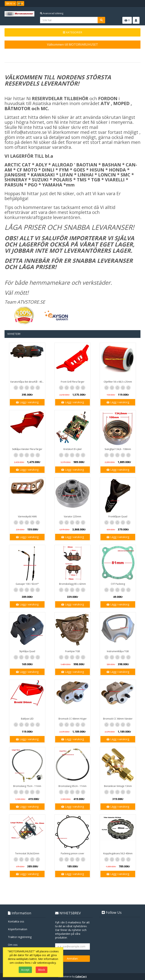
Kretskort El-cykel (72, 449)
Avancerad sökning (52, 13)
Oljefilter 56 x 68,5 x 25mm (118, 382)
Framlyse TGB (72, 651)
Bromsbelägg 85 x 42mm (72, 584)
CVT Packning (118, 584)
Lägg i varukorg (27, 402)
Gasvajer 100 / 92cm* (27, 584)
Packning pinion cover (72, 853)
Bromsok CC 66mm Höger (73, 719)
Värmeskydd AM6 (27, 517)
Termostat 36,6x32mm (27, 853)
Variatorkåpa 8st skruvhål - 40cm (28, 382)
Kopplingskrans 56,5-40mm (118, 853)
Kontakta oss (16, 921)
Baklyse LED (27, 719)
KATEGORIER (72, 32)
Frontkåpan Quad (118, 517)
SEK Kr (10, 4)
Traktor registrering (20, 937)
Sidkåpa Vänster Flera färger (27, 449)
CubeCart (81, 976)
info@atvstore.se (29, 132)
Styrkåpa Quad (27, 651)
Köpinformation (18, 929)
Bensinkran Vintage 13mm (118, 786)
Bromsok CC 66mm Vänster (118, 719)
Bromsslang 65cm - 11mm (72, 786)
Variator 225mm (72, 517)
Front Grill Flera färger (73, 382)
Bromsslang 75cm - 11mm (27, 786)
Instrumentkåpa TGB (118, 651)
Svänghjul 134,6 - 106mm (118, 449)
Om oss (13, 945)
